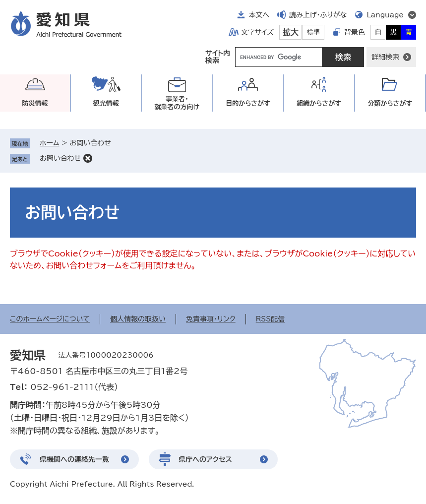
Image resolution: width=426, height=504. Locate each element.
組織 (319, 103)
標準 (313, 32)
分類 (390, 103)
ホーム (49, 143)
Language (385, 15)
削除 (88, 158)
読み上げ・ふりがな (318, 15)
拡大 (291, 32)
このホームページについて (50, 319)
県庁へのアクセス (205, 459)
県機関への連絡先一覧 (74, 459)
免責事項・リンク (211, 319)
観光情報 (106, 103)
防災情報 (35, 103)
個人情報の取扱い (138, 319)
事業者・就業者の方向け (177, 103)
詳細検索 (385, 57)
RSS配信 (271, 319)
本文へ (259, 15)
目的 (248, 103)
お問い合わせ (60, 158)
